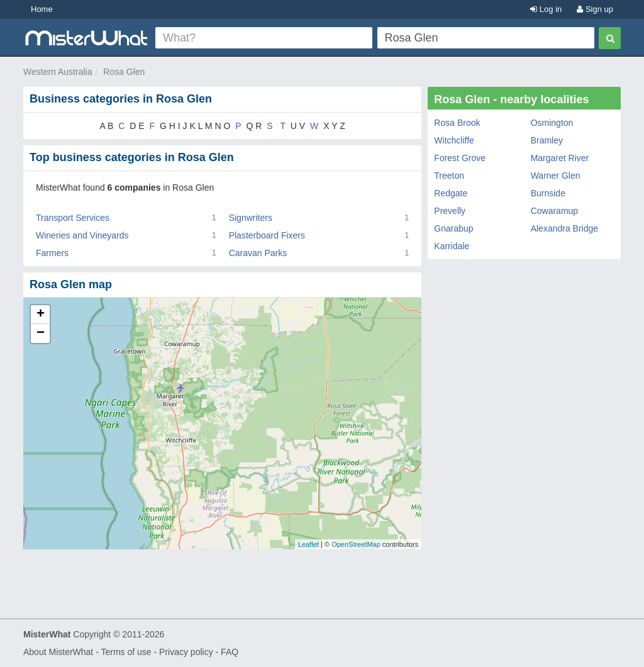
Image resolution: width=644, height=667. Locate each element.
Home (42, 9)
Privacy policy (186, 652)
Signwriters (251, 218)
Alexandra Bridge (564, 228)
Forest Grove (460, 158)
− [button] (41, 333)
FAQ (230, 652)
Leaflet (308, 544)
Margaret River (560, 158)
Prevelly (450, 211)
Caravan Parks (258, 253)
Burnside (548, 193)
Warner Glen (556, 176)
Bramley (547, 140)
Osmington (552, 123)
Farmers (52, 253)
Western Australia (58, 72)
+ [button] (41, 315)
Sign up (595, 9)
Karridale (452, 246)
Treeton (449, 176)
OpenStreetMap (356, 544)
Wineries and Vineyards (82, 235)
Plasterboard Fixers (267, 235)
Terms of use (126, 652)
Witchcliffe (454, 140)
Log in (546, 9)
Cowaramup (554, 211)
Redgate (451, 193)
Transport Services (73, 218)
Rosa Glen (124, 72)
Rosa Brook (457, 123)
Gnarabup (453, 228)
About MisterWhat (58, 652)
